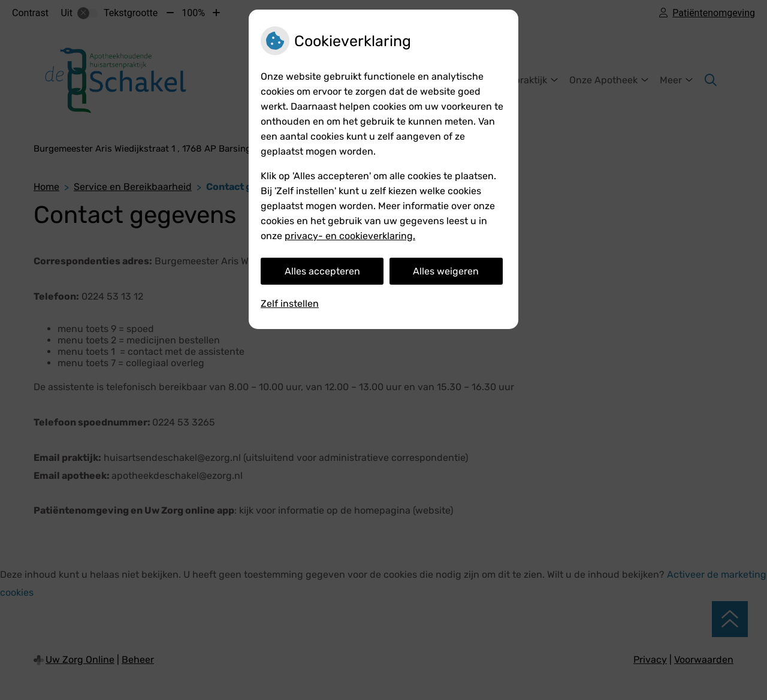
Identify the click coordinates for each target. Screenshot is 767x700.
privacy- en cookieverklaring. (350, 236)
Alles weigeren (446, 271)
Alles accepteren (322, 271)
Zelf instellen (290, 304)
